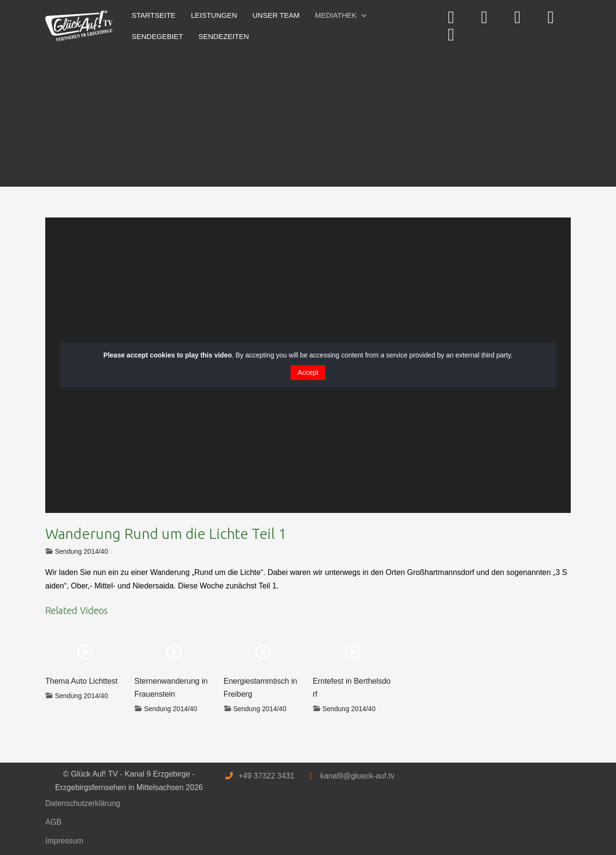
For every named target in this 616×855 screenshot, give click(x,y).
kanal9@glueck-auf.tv (357, 776)
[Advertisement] (308, 115)
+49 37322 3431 (266, 776)
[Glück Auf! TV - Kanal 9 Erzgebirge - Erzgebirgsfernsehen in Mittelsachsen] (79, 26)
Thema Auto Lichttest (81, 681)
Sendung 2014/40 (82, 551)
